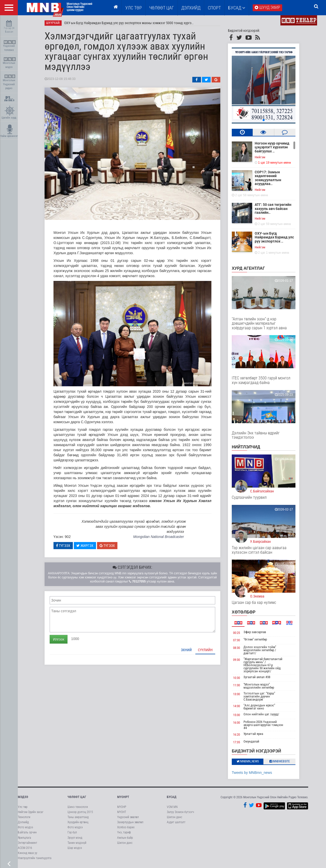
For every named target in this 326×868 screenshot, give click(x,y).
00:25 (236, 633)
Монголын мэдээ (10, 63)
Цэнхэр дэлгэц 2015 (80, 812)
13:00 (236, 694)
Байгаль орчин (27, 832)
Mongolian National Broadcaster (159, 537)
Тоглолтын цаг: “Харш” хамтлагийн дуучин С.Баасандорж (259, 696)
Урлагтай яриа (253, 734)
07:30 (236, 640)
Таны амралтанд (78, 817)
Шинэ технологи (78, 807)
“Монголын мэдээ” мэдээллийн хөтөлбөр (259, 686)
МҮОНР (122, 807)
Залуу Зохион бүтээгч (180, 812)
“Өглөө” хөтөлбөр (255, 639)
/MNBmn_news (248, 761)
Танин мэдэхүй (77, 843)
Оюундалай (251, 741)
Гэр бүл (72, 832)
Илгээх (59, 639)
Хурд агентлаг (248, 268)
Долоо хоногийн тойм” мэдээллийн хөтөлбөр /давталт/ (260, 650)
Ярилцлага (24, 838)
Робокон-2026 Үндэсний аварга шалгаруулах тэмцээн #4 (263, 725)
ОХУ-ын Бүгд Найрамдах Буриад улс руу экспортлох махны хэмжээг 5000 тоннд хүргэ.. (129, 23)
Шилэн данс (125, 843)
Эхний (186, 650)
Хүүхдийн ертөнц (78, 822)
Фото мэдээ (25, 827)
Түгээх (63, 546)
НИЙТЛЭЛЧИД (246, 447)
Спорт (214, 8)
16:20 (236, 735)
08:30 (236, 648)
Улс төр (134, 8)
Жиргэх (85, 546)
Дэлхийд (191, 8)
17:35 (236, 742)
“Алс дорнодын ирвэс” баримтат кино (259, 707)
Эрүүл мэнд (75, 838)
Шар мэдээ (75, 848)
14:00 (236, 706)
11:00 (236, 685)
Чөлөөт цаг (77, 797)
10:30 (236, 678)
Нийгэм (260, 157)
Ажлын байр (125, 838)
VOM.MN (172, 807)
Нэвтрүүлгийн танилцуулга (35, 858)
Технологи (24, 817)
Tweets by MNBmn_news (252, 773)
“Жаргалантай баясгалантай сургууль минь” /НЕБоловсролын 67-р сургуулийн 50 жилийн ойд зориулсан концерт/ (263, 665)
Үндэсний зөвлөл (128, 817)
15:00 (236, 715)
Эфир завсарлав (255, 632)
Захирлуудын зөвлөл (130, 822)
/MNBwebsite (280, 761)
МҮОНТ (122, 812)
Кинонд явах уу (28, 853)
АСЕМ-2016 (25, 848)
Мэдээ (23, 797)
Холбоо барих (126, 827)
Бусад (237, 8)
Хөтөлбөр (244, 612)
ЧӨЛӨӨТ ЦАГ (162, 8)
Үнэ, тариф (124, 832)
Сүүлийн (205, 650)
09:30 (236, 660)
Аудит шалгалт (176, 822)
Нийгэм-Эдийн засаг (31, 812)
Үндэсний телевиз (10, 46)
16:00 (236, 723)
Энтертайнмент (28, 843)
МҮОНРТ (123, 797)
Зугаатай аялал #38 (257, 677)
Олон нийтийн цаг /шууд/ (261, 714)
